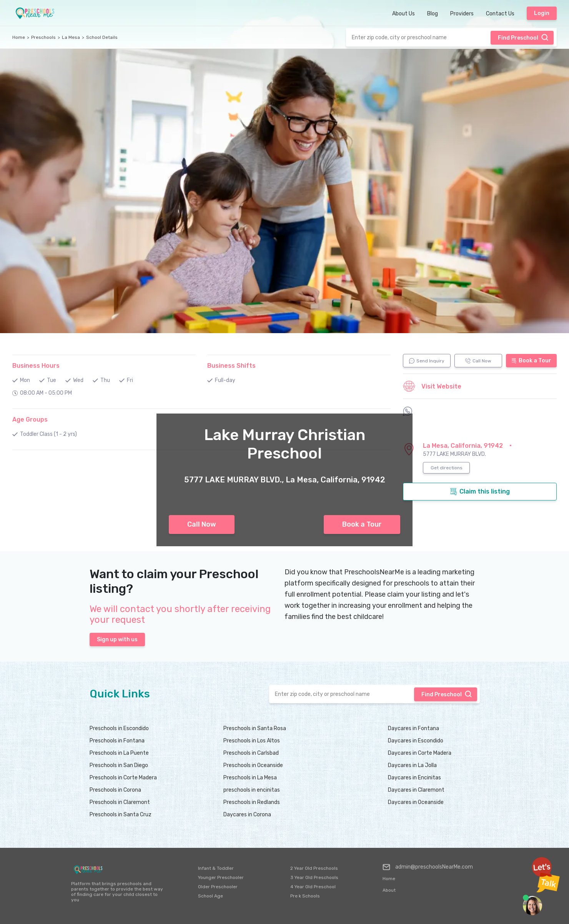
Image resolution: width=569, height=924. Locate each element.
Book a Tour (362, 524)
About (389, 890)
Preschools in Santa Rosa (255, 728)
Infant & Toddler (216, 868)
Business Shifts (231, 366)
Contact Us (500, 14)
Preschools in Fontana (117, 741)
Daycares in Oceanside (416, 802)
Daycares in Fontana (413, 728)
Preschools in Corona (115, 790)
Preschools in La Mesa (250, 778)
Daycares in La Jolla (412, 765)
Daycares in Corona (247, 815)
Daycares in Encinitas (414, 778)
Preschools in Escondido (119, 728)
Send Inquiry (427, 361)
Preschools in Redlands (252, 802)
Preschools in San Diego (119, 765)
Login (542, 13)
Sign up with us (117, 640)
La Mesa (71, 37)
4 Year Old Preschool (313, 887)
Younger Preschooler (221, 877)
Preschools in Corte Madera (123, 778)
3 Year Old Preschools (314, 877)
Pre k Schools (305, 896)
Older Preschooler (218, 887)
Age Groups (30, 419)
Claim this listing (480, 492)
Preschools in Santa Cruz (121, 815)
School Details (102, 37)
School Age (210, 896)
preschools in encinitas (252, 790)
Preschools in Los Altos (252, 741)
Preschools (43, 37)
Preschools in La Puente (119, 753)
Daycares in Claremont (416, 790)
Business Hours (36, 366)
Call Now (202, 524)
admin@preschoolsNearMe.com (428, 867)
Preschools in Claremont (120, 802)
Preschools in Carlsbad (251, 753)
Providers (462, 14)
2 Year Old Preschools (314, 868)
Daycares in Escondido (416, 741)
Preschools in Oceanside (253, 765)
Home (19, 37)
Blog (433, 14)
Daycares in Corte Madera (420, 753)
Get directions (447, 468)
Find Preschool (523, 37)
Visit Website (432, 386)
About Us (403, 14)
